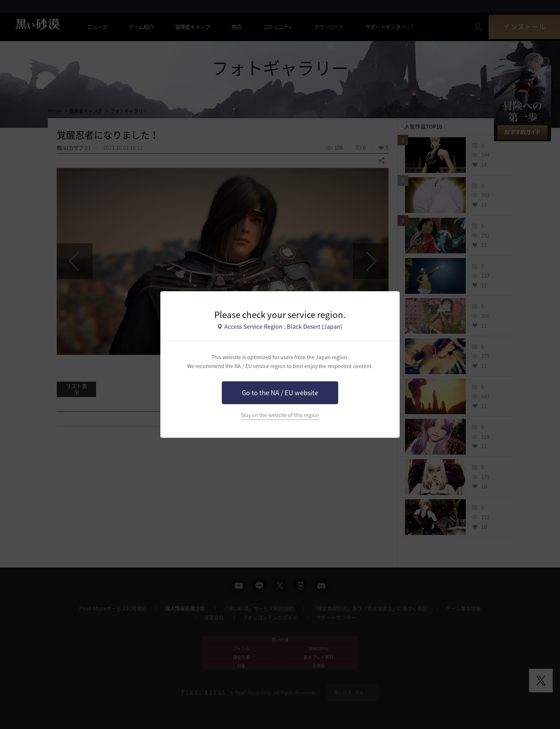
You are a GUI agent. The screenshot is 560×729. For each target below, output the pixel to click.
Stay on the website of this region (280, 415)
